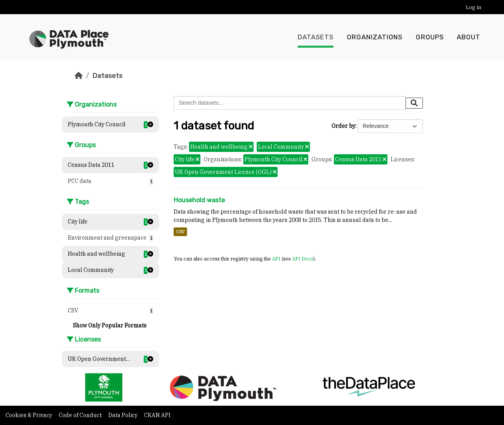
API (276, 259)
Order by (343, 126)
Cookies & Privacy (29, 415)
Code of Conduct (81, 415)
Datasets (316, 37)
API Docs (303, 259)
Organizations (375, 37)
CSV (180, 232)
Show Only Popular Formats (110, 325)
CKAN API (157, 415)
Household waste (199, 200)
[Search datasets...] (290, 103)
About (469, 37)
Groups (430, 37)
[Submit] (414, 103)
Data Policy (123, 415)
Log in (473, 7)
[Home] (79, 76)
